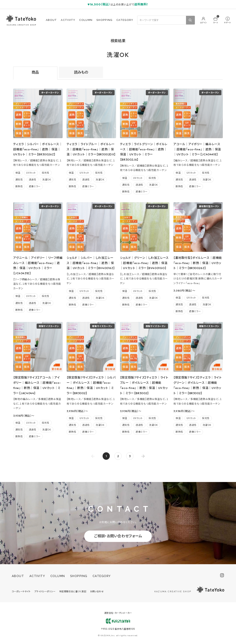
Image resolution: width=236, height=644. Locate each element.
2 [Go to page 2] (118, 456)
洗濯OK (47, 180)
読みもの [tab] (81, 72)
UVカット (31, 173)
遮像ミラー (35, 186)
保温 (18, 173)
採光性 (46, 173)
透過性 (33, 180)
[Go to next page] (143, 456)
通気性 (19, 180)
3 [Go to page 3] (130, 456)
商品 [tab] (35, 72)
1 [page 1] (106, 456)
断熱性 (19, 186)
